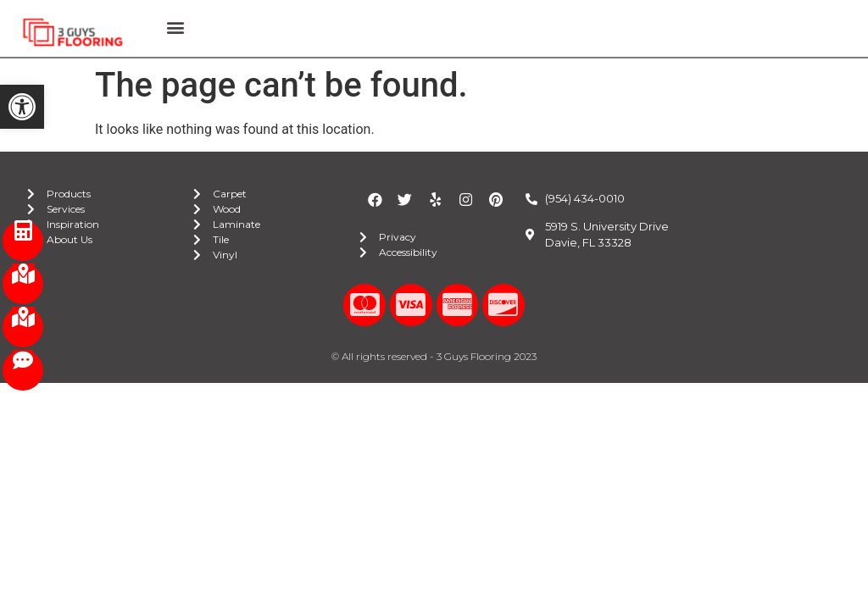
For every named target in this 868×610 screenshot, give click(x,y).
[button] (22, 107)
